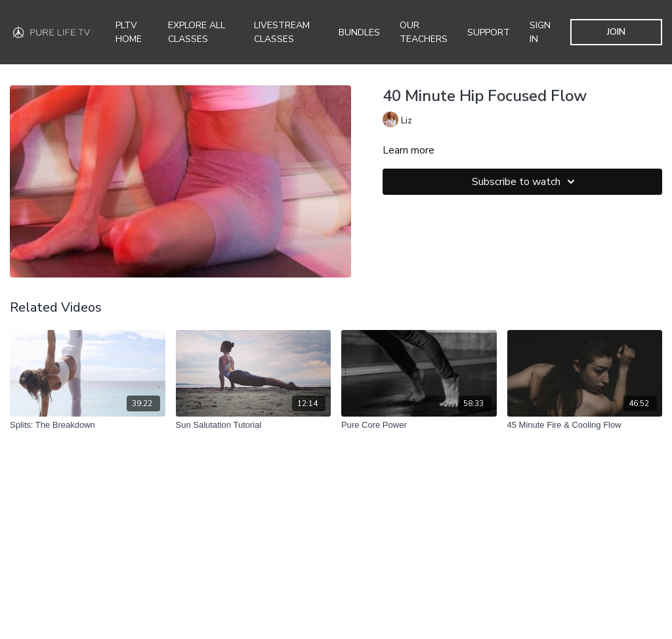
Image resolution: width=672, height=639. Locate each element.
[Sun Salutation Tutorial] (254, 425)
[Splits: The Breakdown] (88, 425)
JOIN (616, 32)
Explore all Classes (197, 32)
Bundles (359, 32)
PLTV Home (129, 32)
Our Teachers (424, 32)
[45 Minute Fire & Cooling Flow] (585, 425)
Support (489, 32)
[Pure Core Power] (419, 425)
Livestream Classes (282, 32)
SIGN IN (540, 32)
